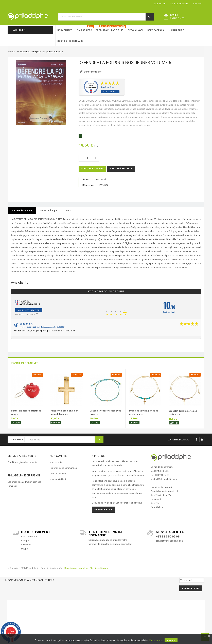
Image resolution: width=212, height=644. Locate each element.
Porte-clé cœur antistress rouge (26, 412)
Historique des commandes (63, 468)
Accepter (171, 640)
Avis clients (20, 282)
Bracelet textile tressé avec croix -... (105, 412)
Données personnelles (76, 568)
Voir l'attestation (29, 310)
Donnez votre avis (93, 72)
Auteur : (87, 180)
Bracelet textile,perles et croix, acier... (183, 413)
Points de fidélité (58, 479)
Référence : (89, 185)
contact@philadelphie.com (170, 541)
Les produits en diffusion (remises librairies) (24, 484)
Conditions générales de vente (22, 462)
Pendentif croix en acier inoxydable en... (64, 412)
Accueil (11, 52)
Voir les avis (110, 92)
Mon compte (56, 462)
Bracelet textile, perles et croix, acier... (144, 412)
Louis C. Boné (99, 179)
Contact (197, 4)
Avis (68, 210)
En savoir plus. (156, 640)
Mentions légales (99, 568)
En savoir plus (103, 509)
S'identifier (159, 4)
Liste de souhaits (179, 4)
